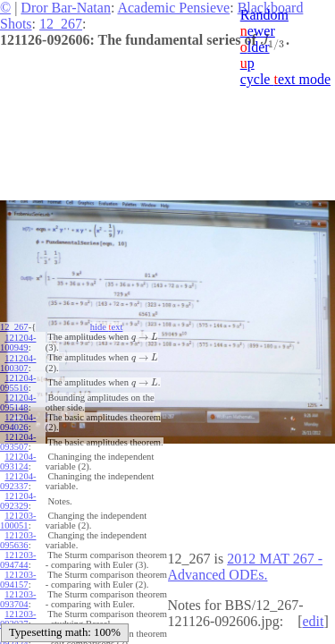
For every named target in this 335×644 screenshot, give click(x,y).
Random (264, 15)
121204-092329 (18, 501)
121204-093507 (18, 442)
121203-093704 (18, 599)
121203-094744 (18, 560)
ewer (258, 31)
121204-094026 (18, 422)
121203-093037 (18, 619)
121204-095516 (18, 383)
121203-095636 (18, 540)
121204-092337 (18, 481)
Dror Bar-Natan (66, 8)
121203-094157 (18, 580)
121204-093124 (18, 462)
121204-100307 (18, 363)
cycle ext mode (285, 79)
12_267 (61, 24)
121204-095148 (18, 402)
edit (313, 621)
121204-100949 (18, 343)
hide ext (107, 327)
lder (255, 47)
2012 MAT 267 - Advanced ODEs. (246, 567)
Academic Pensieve (173, 8)
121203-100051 (18, 521)
